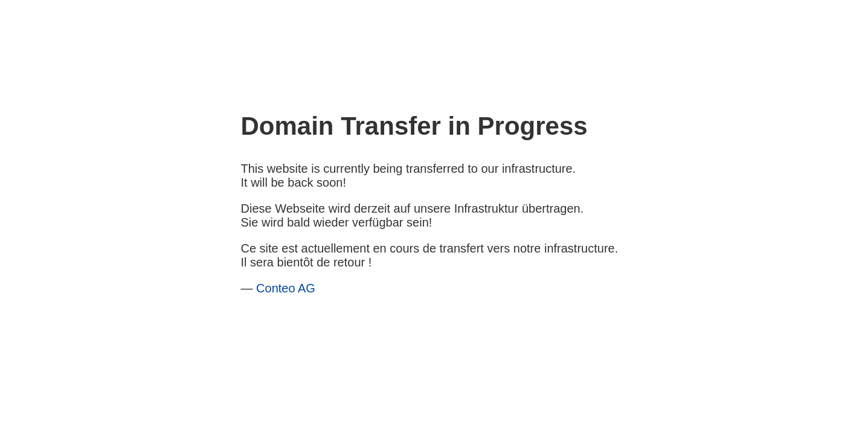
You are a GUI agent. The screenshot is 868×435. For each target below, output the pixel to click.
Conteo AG (286, 288)
